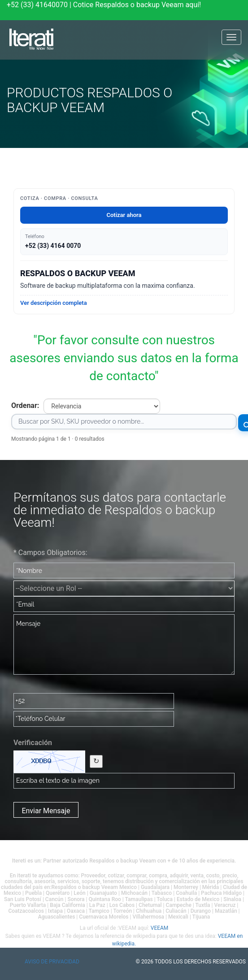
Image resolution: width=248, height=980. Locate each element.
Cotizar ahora (124, 215)
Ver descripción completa (54, 303)
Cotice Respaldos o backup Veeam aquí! (137, 5)
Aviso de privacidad (52, 962)
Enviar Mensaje (46, 811)
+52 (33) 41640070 (37, 5)
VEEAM (160, 928)
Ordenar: (25, 405)
